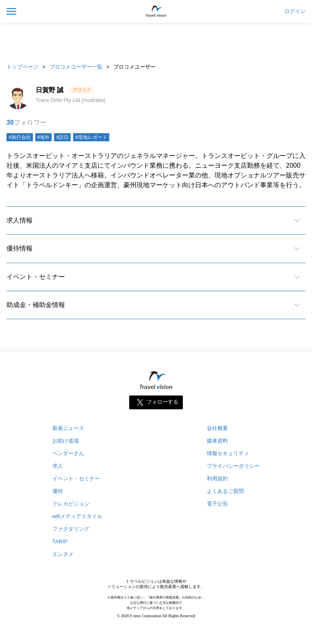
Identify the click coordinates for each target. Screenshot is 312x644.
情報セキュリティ (228, 453)
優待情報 (19, 248)
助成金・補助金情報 (36, 305)
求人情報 (19, 220)
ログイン (295, 11)
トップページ (22, 67)
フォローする (162, 402)
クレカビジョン (71, 504)
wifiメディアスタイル (77, 516)
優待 (58, 491)
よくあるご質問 (225, 491)
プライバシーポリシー (233, 466)
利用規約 (217, 479)
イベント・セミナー (36, 277)
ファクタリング (71, 529)
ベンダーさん (68, 453)
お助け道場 (66, 441)
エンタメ (63, 554)
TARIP (60, 541)
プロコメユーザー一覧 (76, 67)
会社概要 (217, 428)
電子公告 (217, 504)
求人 (58, 466)
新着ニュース (68, 428)
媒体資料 (217, 441)
